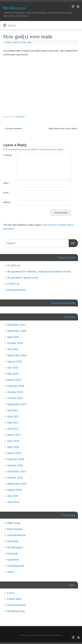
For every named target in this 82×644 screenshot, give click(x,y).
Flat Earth (13, 541)
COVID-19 (13, 284)
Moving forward (16, 290)
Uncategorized (16, 566)
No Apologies (15, 547)
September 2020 (17, 331)
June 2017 (13, 416)
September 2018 (17, 355)
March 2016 (14, 453)
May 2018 (13, 374)
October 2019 (15, 343)
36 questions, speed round (23, 278)
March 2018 (14, 380)
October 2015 (15, 477)
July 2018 (13, 367)
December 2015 (17, 471)
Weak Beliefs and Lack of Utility (63, 129)
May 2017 (13, 422)
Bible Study (14, 523)
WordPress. (57, 635)
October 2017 (15, 398)
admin (9, 42)
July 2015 (13, 496)
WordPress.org (16, 611)
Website (7, 202)
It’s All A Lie (14, 265)
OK (72, 243)
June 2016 (13, 441)
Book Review (15, 529)
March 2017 (14, 435)
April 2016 (13, 447)
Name (7, 183)
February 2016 (16, 459)
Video (29, 42)
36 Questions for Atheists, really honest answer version (39, 271)
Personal (12, 553)
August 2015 (15, 490)
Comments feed (16, 605)
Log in (11, 593)
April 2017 (13, 429)
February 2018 (16, 386)
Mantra (46, 635)
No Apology (15, 8)
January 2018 (15, 392)
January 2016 (15, 465)
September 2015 (17, 484)
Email (6, 193)
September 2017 (17, 404)
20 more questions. (13, 129)
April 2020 (13, 337)
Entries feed (14, 599)
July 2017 (13, 410)
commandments (17, 535)
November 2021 (17, 325)
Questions (13, 560)
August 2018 (15, 361)
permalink (20, 117)
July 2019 (13, 349)
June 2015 (13, 502)
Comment (7, 157)
